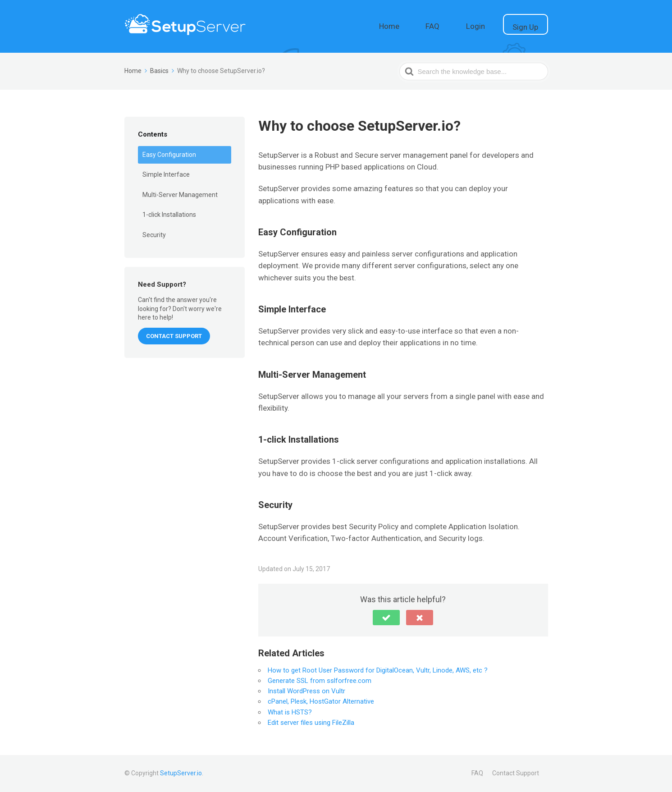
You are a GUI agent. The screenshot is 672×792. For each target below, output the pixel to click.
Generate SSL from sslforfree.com (320, 681)
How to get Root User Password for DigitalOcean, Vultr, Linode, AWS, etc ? (378, 670)
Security (154, 235)
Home (428, 25)
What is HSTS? (290, 712)
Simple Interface (166, 174)
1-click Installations (169, 215)
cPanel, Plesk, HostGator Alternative (321, 701)
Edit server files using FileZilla (311, 723)
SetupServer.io (181, 773)
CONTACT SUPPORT (174, 336)
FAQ (461, 25)
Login (494, 25)
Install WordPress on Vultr (306, 691)
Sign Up (532, 26)
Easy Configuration (169, 155)
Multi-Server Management (180, 195)
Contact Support (516, 773)
